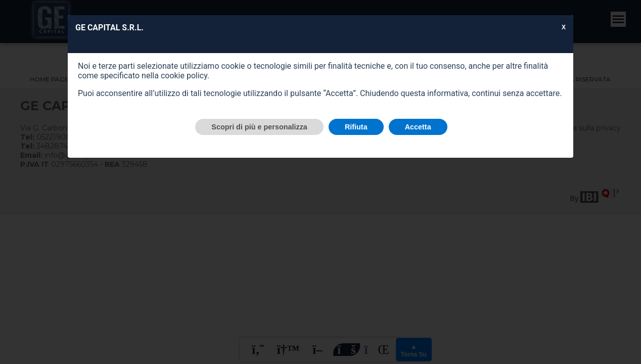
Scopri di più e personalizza (259, 127)
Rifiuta (356, 127)
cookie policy (184, 76)
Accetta (418, 127)
